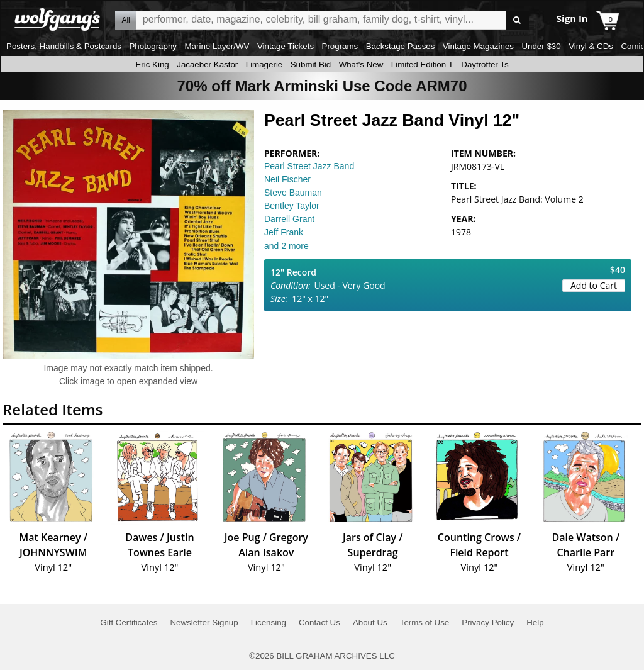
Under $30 (541, 46)
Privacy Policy (488, 623)
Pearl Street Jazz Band (309, 166)
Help (535, 623)
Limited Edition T (422, 64)
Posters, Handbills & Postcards (64, 46)
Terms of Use (425, 623)
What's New (361, 64)
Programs (340, 46)
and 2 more (286, 246)
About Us (370, 623)
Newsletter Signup (204, 623)
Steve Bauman (293, 193)
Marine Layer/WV (217, 46)
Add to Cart (594, 285)
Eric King (152, 64)
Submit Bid (311, 64)
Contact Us (319, 623)
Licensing (269, 623)
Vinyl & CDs (591, 46)
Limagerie (264, 64)
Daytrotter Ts (485, 64)
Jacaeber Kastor (207, 64)
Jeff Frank (284, 232)
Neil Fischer (287, 179)
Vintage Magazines (478, 46)
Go (517, 20)
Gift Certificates (129, 623)
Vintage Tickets (286, 46)
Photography (153, 46)
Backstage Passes (401, 46)
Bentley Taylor (292, 206)
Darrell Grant (289, 219)
